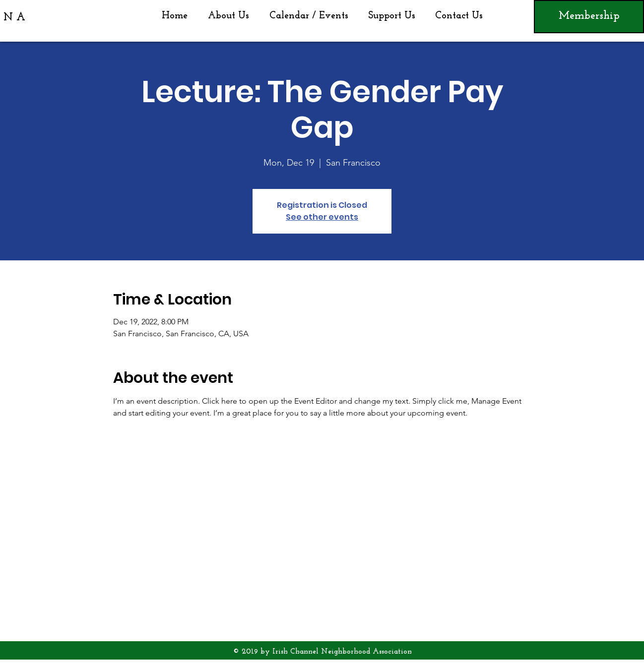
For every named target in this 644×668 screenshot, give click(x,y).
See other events (322, 217)
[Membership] (589, 17)
